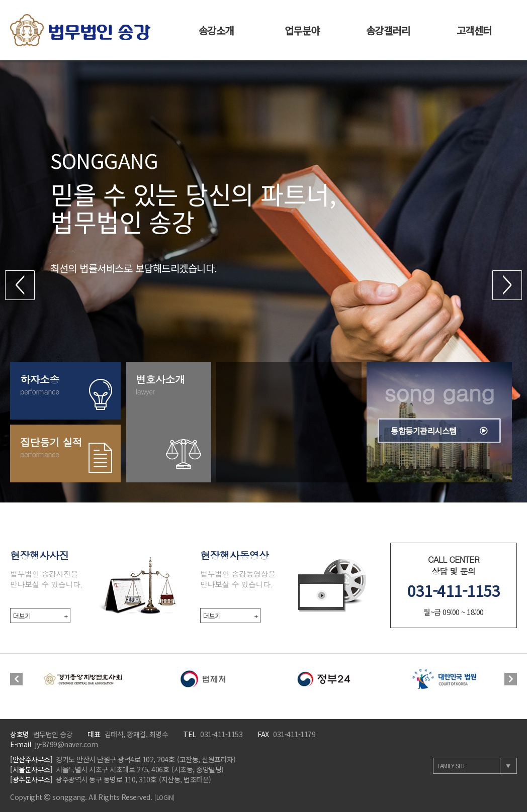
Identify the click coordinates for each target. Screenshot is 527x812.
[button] (20, 285)
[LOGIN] (164, 797)
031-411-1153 (454, 590)
